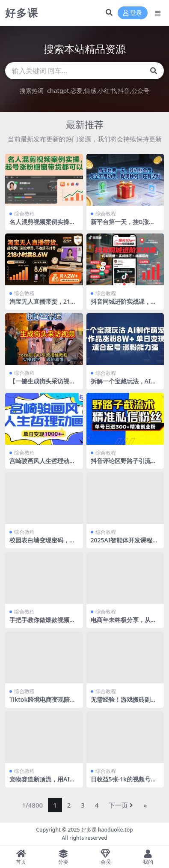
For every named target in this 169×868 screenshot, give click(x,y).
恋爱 (77, 91)
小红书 (107, 91)
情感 (90, 91)
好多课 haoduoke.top (107, 830)
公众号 (140, 91)
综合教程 (24, 214)
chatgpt (58, 91)
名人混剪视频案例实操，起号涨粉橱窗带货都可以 (42, 225)
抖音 (124, 91)
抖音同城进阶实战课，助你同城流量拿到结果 (124, 305)
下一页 (121, 805)
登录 (133, 13)
